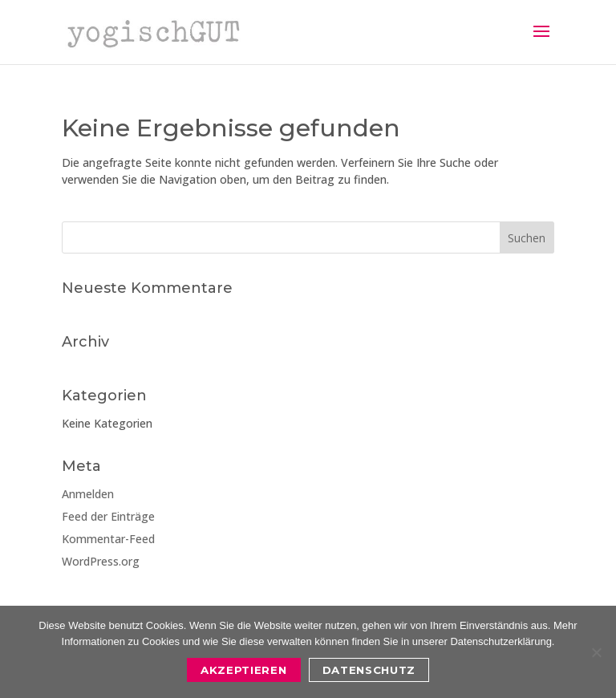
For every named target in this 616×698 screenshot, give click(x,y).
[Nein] (596, 652)
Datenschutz (369, 670)
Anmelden (88, 494)
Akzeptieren (243, 670)
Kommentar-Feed (108, 539)
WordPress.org (101, 561)
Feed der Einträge (108, 516)
